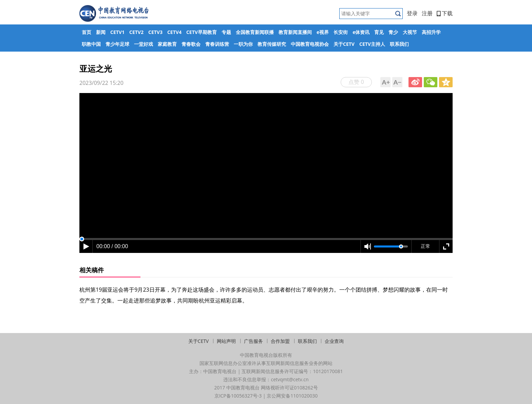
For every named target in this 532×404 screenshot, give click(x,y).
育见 (379, 32)
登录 (412, 13)
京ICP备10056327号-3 (238, 396)
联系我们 (399, 44)
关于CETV (344, 44)
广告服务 (253, 341)
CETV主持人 (372, 44)
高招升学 (431, 32)
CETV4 (174, 32)
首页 (87, 32)
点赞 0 (356, 82)
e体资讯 (361, 32)
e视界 (323, 32)
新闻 (101, 32)
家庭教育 (167, 44)
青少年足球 (117, 44)
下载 (445, 13)
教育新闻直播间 (295, 32)
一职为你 (243, 44)
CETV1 (117, 32)
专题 (226, 32)
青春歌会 (191, 44)
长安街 (341, 32)
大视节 (410, 32)
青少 (393, 32)
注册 (427, 13)
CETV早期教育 (202, 32)
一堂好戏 (144, 44)
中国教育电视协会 (310, 44)
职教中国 (91, 44)
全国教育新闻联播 (255, 32)
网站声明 (226, 341)
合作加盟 (280, 341)
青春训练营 (217, 44)
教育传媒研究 (272, 44)
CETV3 (155, 32)
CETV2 (136, 32)
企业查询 (334, 341)
